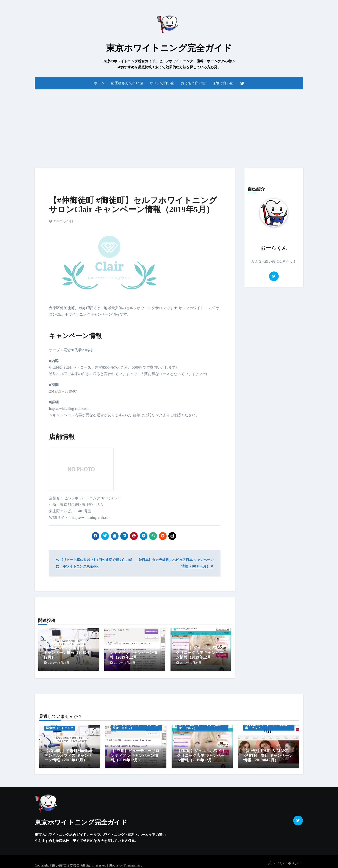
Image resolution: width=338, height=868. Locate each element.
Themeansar (132, 862)
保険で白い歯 (223, 83)
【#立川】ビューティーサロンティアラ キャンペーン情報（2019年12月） (134, 652)
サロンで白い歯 (162, 83)
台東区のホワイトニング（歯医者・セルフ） (266, 725)
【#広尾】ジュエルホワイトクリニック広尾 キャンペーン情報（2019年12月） (200, 652)
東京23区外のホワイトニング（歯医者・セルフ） (135, 725)
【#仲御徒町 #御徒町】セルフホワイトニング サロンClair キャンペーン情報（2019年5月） (133, 205)
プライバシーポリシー (284, 859)
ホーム (99, 83)
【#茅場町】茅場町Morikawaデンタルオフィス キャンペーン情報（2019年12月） (68, 650)
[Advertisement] (169, 126)
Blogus (113, 862)
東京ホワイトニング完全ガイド (169, 48)
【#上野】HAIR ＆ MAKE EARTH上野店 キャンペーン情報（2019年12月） (268, 754)
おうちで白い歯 (193, 83)
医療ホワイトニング (60, 726)
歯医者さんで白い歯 (127, 83)
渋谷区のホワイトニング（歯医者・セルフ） (200, 725)
